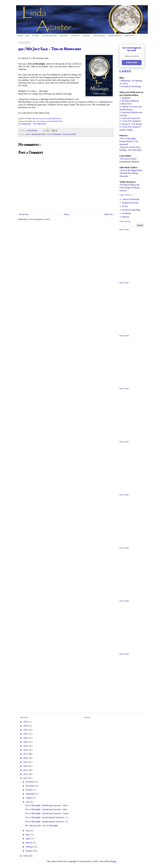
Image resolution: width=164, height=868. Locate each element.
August (29, 798)
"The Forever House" (128, 159)
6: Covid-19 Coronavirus (130, 118)
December (30, 782)
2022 (26, 734)
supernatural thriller (39, 134)
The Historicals (75, 36)
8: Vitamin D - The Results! (131, 124)
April (28, 839)
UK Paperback (39, 124)
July (28, 802)
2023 (26, 730)
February (30, 847)
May (28, 835)
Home (66, 214)
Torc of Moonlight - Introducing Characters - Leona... (47, 813)
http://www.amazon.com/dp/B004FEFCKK (47, 118)
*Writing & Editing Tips (130, 185)
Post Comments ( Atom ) (40, 219)
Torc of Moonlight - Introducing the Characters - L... (47, 817)
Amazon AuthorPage (131, 199)
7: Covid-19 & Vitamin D (130, 121)
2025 (26, 722)
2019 (26, 746)
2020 (26, 742)
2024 (26, 726)
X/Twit (125, 206)
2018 (26, 750)
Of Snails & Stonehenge (131, 86)
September (30, 794)
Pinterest (126, 217)
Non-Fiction (86, 36)
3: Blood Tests (125, 104)
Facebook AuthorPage (131, 210)
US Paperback (25, 124)
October (29, 790)
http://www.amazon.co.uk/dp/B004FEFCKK (48, 121)
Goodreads (126, 213)
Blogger (113, 861)
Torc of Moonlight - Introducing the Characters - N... (47, 822)
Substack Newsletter (130, 203)
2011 (26, 778)
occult (28, 134)
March (29, 843)
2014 (26, 766)
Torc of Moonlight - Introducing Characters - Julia (46, 809)
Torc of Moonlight (54, 134)
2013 (26, 770)
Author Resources (130, 36)
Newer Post (24, 214)
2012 (26, 774)
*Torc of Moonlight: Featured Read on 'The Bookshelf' (129, 141)
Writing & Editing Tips (115, 36)
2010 (26, 856)
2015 (26, 762)
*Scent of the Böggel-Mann (131, 170)
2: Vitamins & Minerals (129, 101)
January (29, 851)
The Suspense (64, 36)
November (30, 786)
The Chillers (36, 36)
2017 (26, 754)
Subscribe (132, 62)
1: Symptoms (125, 98)
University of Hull (69, 134)
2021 (26, 738)
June (28, 831)
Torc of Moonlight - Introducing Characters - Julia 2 (47, 805)
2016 (26, 758)
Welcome (20, 36)
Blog (27, 36)
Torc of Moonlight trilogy (49, 36)
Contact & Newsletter (99, 36)
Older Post (108, 214)
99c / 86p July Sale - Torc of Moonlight (42, 826)
